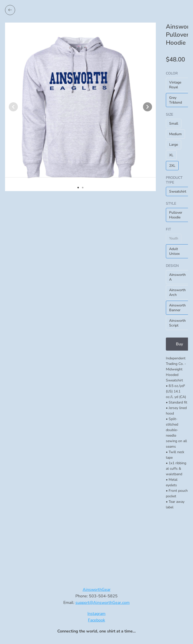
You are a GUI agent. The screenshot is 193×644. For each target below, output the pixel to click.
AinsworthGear (97, 590)
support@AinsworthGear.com (103, 603)
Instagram (96, 614)
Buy (179, 344)
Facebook (96, 620)
